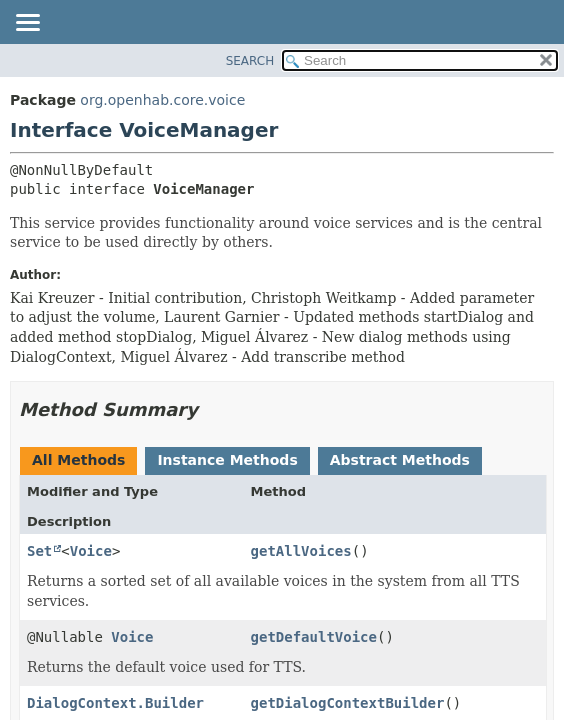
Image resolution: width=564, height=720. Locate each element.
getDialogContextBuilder (348, 703)
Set (39, 551)
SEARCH (250, 61)
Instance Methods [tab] (227, 460)
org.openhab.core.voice (162, 100)
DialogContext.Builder (115, 703)
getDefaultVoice (314, 637)
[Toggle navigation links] (27, 24)
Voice (91, 551)
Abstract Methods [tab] (400, 460)
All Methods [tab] (78, 460)
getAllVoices (301, 551)
